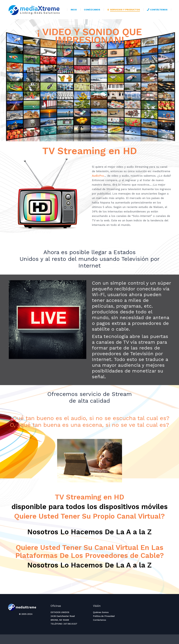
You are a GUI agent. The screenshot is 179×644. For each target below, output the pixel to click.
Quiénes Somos (101, 612)
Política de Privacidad (104, 616)
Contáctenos (100, 620)
